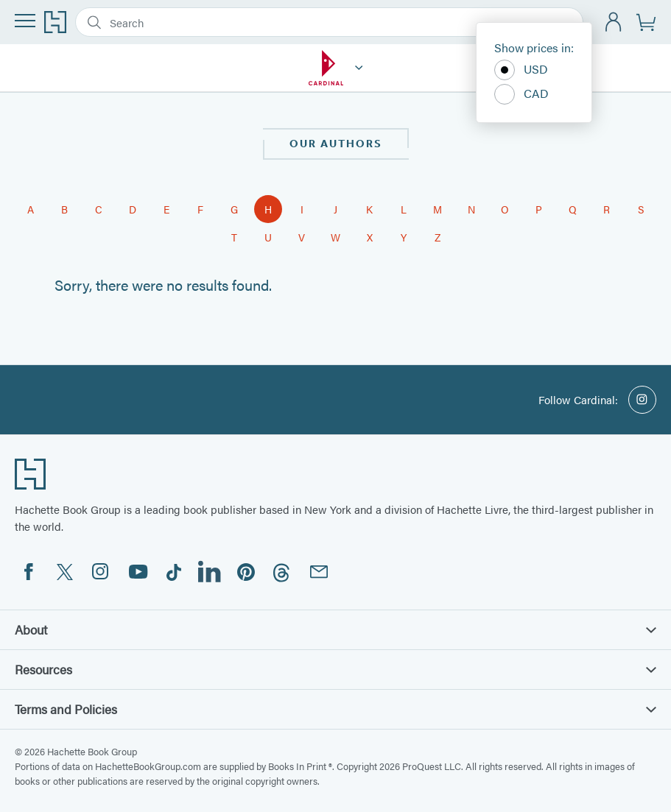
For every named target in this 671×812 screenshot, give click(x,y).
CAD (521, 94)
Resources (335, 669)
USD (521, 70)
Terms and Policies (335, 709)
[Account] (614, 22)
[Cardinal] (359, 68)
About (335, 629)
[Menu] (25, 21)
